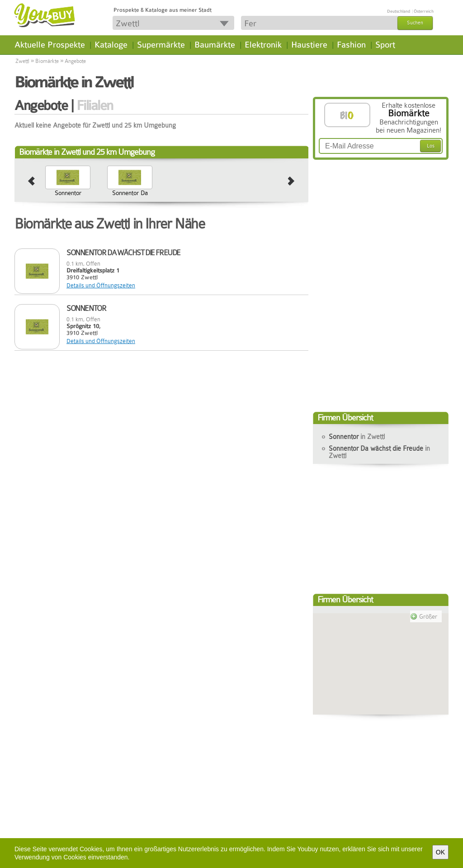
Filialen (95, 105)
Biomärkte (47, 61)
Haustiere (309, 45)
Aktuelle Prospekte (50, 45)
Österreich (424, 11)
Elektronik (263, 45)
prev (31, 181)
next (291, 181)
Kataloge (111, 45)
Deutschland (399, 11)
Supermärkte (161, 45)
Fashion (351, 45)
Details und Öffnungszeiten (101, 285)
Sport (385, 45)
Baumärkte (215, 45)
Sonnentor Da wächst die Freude (130, 200)
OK (440, 852)
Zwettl (22, 61)
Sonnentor (68, 193)
